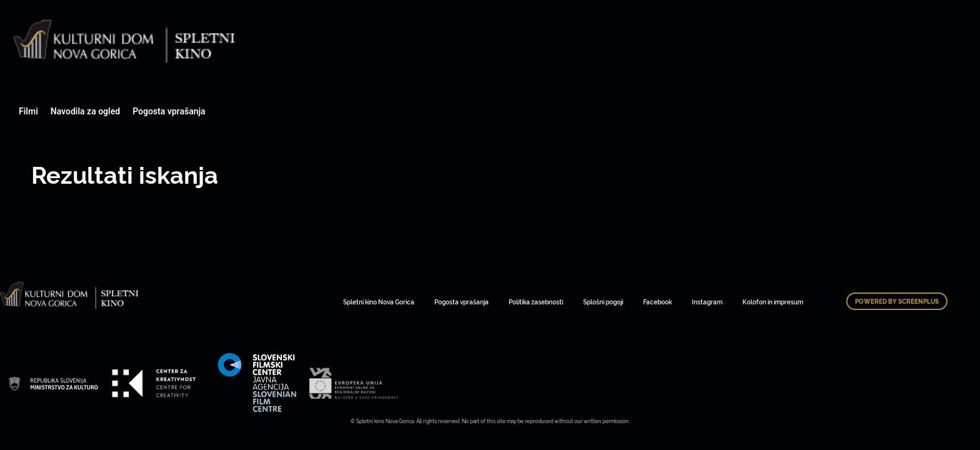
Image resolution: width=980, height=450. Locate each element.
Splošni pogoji (603, 302)
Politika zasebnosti (536, 302)
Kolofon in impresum (773, 302)
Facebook (657, 302)
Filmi (28, 111)
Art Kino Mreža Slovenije (53, 383)
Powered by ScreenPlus (897, 301)
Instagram (707, 302)
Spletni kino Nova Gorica (379, 302)
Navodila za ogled (85, 111)
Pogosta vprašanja (169, 111)
